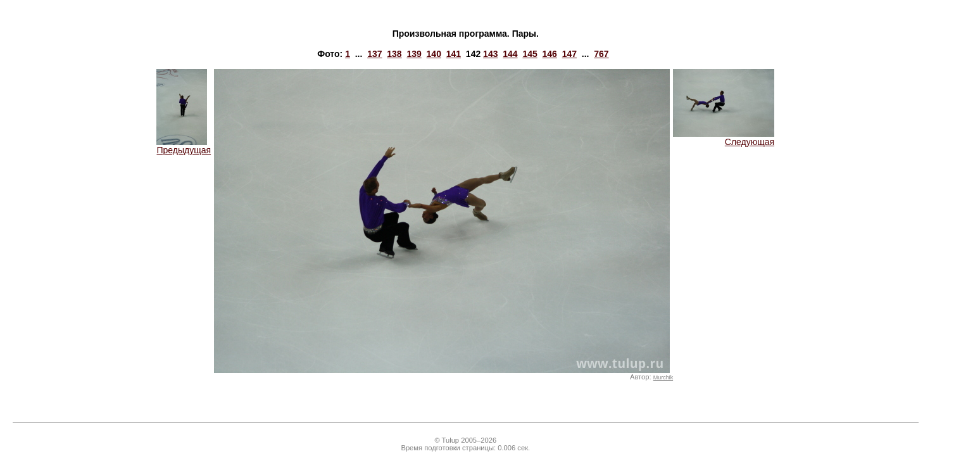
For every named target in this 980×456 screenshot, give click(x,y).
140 (434, 54)
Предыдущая (184, 146)
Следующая (724, 138)
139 (414, 54)
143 (490, 54)
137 (374, 54)
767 (601, 54)
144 (510, 54)
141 (454, 54)
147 (569, 54)
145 (530, 54)
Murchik (663, 377)
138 (394, 54)
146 (550, 54)
